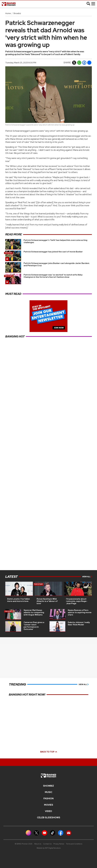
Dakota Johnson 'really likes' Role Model (79, 624)
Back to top (48, 752)
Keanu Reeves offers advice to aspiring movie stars (80, 612)
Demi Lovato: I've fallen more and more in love (19, 600)
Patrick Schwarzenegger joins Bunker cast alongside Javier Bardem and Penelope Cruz (56, 264)
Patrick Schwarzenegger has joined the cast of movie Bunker (53, 252)
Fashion (48, 799)
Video (48, 811)
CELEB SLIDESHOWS (49, 818)
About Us (38, 844)
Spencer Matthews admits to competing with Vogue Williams (34, 612)
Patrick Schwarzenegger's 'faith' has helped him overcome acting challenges (55, 241)
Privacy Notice (59, 844)
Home (8, 13)
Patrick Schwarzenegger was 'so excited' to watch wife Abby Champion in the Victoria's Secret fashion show (53, 276)
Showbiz (17, 13)
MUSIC (49, 792)
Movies (49, 805)
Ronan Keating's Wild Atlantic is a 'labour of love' (47, 601)
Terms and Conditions (74, 844)
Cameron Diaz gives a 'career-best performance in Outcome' (34, 626)
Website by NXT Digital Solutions (49, 848)
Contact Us (47, 844)
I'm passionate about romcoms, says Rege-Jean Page (77, 601)
